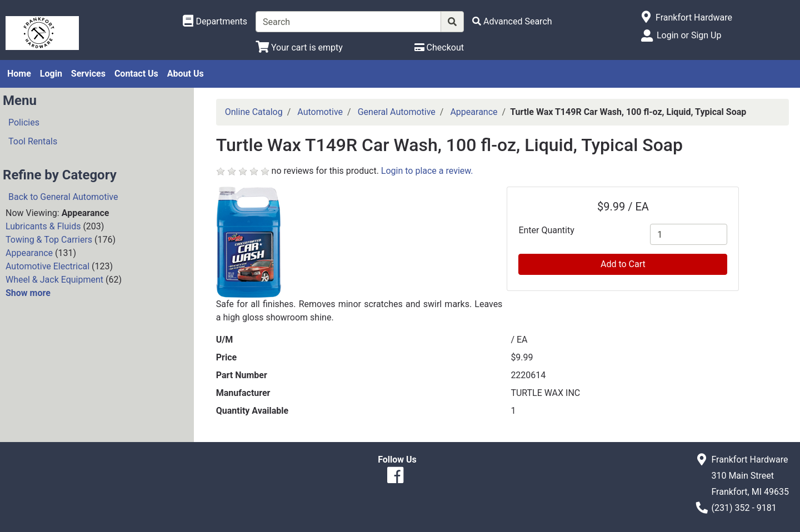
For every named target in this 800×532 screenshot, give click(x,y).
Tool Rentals (33, 141)
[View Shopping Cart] (299, 47)
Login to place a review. (427, 171)
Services (88, 74)
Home (19, 74)
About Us (186, 74)
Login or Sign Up (689, 35)
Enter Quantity (546, 230)
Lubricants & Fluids (43, 226)
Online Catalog (254, 112)
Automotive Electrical (47, 266)
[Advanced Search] (512, 21)
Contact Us (136, 74)
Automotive (320, 112)
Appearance (29, 253)
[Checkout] (439, 47)
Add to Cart (623, 264)
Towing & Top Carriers (49, 240)
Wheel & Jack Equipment (54, 280)
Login (51, 74)
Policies (24, 122)
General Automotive (397, 112)
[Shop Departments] (215, 22)
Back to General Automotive (63, 197)
